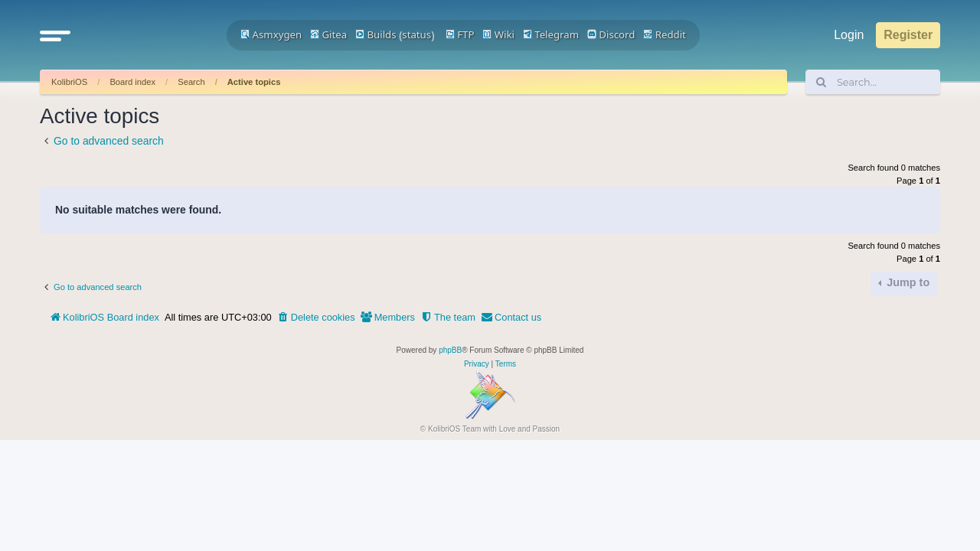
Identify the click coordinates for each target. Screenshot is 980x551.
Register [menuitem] (908, 35)
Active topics (254, 82)
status (416, 34)
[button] (55, 35)
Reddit (665, 34)
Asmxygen (271, 34)
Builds (376, 34)
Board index (132, 82)
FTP (460, 34)
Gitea (328, 34)
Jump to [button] (906, 282)
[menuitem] (316, 318)
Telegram (551, 34)
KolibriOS (69, 82)
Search (191, 82)
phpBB (450, 350)
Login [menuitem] (849, 35)
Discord (611, 34)
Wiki (498, 34)
